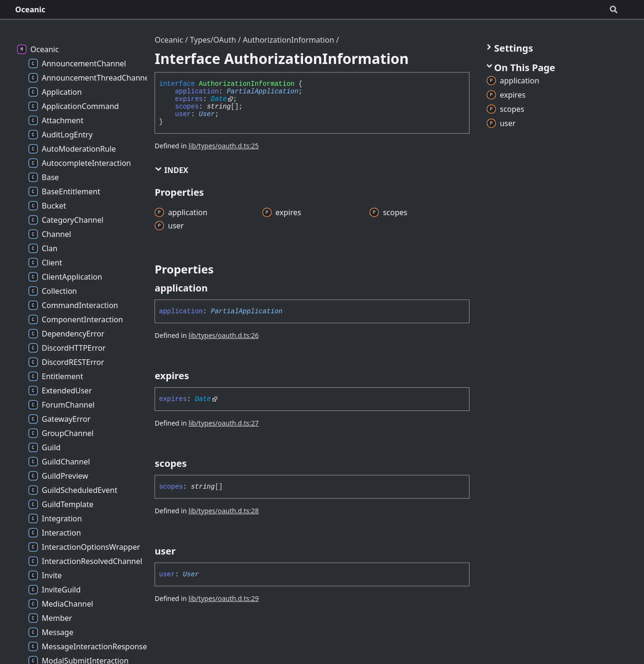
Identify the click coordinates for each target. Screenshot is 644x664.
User (207, 114)
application (197, 91)
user (183, 114)
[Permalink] (216, 288)
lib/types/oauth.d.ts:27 (224, 423)
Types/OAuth (213, 40)
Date (219, 99)
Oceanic (30, 9)
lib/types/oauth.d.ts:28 (224, 511)
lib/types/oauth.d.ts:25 (224, 146)
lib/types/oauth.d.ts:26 (224, 335)
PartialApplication (262, 91)
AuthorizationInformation (289, 40)
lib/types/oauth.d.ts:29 (224, 598)
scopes (187, 107)
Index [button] (171, 170)
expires (189, 99)
